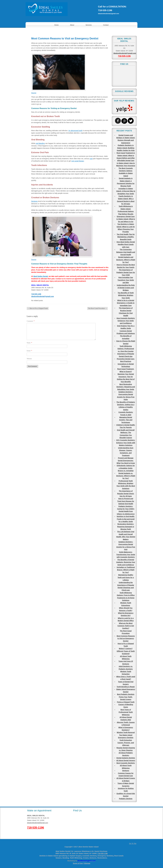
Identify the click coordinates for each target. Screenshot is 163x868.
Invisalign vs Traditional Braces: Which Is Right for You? (126, 570)
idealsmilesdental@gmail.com (108, 14)
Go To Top (133, 843)
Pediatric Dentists (126, 799)
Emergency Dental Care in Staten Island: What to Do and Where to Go (126, 219)
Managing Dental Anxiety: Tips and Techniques (126, 420)
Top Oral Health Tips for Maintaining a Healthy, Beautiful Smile (126, 237)
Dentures (34, 201)
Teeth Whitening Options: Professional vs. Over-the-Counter (126, 349)
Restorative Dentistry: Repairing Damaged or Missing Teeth (126, 527)
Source (34, 93)
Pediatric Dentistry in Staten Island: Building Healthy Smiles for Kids (126, 148)
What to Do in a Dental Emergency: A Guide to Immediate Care (126, 303)
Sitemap (87, 863)
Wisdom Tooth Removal (126, 732)
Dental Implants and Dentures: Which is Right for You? (126, 260)
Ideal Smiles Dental (41, 276)
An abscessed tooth (75, 131)
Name (29, 343)
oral (91, 159)
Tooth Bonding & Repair (126, 687)
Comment (31, 321)
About (72, 25)
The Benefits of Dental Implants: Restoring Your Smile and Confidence (126, 562)
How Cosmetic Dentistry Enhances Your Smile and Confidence (126, 321)
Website (29, 359)
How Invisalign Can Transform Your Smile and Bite (126, 280)
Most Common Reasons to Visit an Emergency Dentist (126, 639)
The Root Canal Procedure (97, 308)
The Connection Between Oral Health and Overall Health (126, 252)
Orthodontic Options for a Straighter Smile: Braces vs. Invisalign (126, 468)
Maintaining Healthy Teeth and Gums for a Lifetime (126, 577)
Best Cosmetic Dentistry (126, 763)
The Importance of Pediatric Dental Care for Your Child (126, 272)
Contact (106, 25)
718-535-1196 (105, 10)
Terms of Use (78, 863)
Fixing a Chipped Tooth (126, 702)
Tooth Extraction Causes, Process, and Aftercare (126, 743)
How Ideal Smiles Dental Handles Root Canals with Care (126, 244)
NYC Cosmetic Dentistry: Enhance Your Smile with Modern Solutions (126, 443)
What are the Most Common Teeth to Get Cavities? (126, 626)
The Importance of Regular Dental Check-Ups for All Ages (126, 494)
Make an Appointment (39, 811)
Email (29, 351)
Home (56, 25)
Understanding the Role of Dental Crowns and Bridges (126, 288)
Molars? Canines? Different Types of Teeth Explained (126, 651)
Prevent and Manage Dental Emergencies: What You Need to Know (126, 461)
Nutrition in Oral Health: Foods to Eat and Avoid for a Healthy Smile (126, 519)
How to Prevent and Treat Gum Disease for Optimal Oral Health (126, 501)
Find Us (77, 811)
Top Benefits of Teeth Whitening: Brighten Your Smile (126, 295)
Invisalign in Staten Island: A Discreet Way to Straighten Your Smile (126, 191)
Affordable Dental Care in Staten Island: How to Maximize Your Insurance (126, 163)
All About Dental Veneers (126, 760)
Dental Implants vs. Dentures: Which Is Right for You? (126, 476)
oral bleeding (40, 143)
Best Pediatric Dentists (126, 694)
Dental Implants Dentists (126, 758)
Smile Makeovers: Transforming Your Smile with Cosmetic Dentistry (126, 555)
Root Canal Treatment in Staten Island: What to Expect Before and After (126, 155)
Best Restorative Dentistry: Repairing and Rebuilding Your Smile (126, 387)
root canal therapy (78, 161)
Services (89, 25)
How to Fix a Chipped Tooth (38, 308)
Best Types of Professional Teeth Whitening (126, 712)
